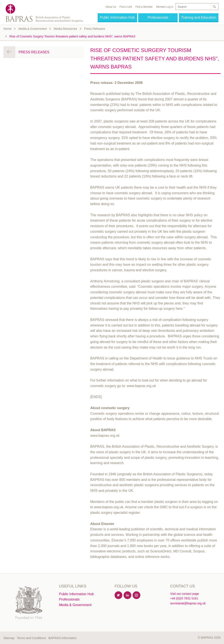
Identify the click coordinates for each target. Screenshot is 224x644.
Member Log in (165, 7)
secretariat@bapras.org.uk (188, 603)
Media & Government (33, 29)
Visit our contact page (185, 594)
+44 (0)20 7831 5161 (184, 598)
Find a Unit (126, 7)
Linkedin (128, 595)
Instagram (137, 595)
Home (7, 29)
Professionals (158, 17)
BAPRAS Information (63, 638)
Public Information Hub (117, 17)
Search (214, 7)
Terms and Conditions (31, 638)
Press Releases (95, 29)
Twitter (119, 595)
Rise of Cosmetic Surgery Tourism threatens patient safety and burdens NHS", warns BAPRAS (72, 36)
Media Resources (66, 29)
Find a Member (144, 7)
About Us (111, 7)
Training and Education (199, 17)
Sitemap (9, 638)
